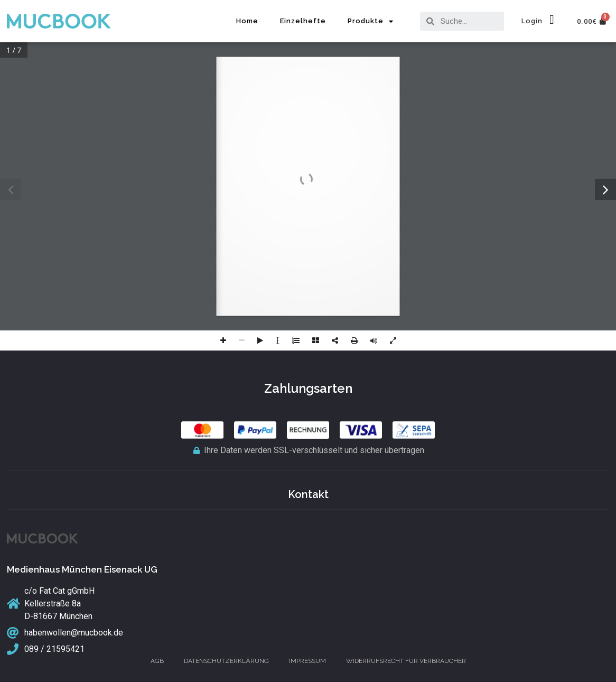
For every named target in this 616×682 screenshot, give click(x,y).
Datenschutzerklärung (226, 661)
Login (532, 21)
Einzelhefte (303, 21)
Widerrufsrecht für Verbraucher (406, 661)
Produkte (371, 21)
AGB (157, 661)
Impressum (307, 661)
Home (247, 21)
